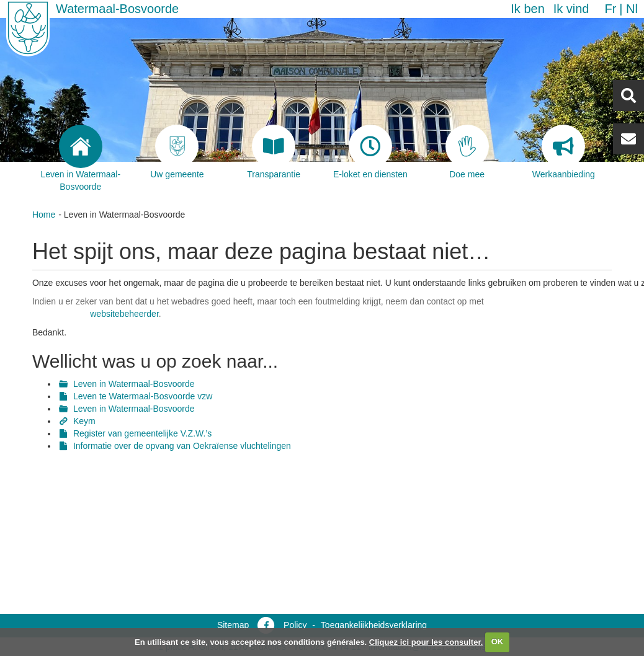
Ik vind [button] (571, 9)
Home (44, 215)
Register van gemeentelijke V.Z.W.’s (142, 433)
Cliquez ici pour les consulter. (426, 641)
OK (498, 641)
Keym (84, 421)
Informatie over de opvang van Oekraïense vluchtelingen (182, 446)
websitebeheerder (124, 314)
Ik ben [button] (527, 9)
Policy (295, 625)
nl (632, 9)
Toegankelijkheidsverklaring (374, 625)
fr (610, 9)
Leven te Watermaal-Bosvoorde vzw (143, 396)
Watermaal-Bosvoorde (117, 9)
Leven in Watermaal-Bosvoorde (134, 384)
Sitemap (233, 625)
